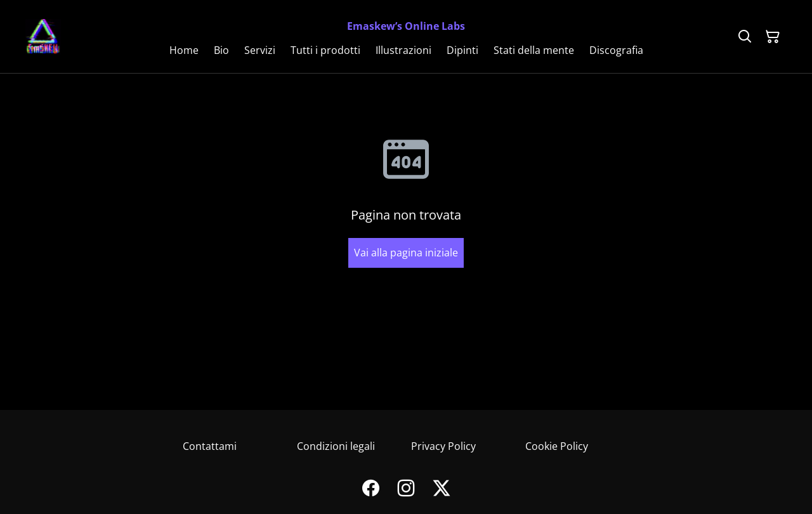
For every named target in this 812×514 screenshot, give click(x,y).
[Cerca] (745, 37)
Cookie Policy (557, 446)
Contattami (210, 446)
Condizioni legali (336, 446)
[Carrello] (773, 37)
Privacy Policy (443, 446)
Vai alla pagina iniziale (406, 253)
